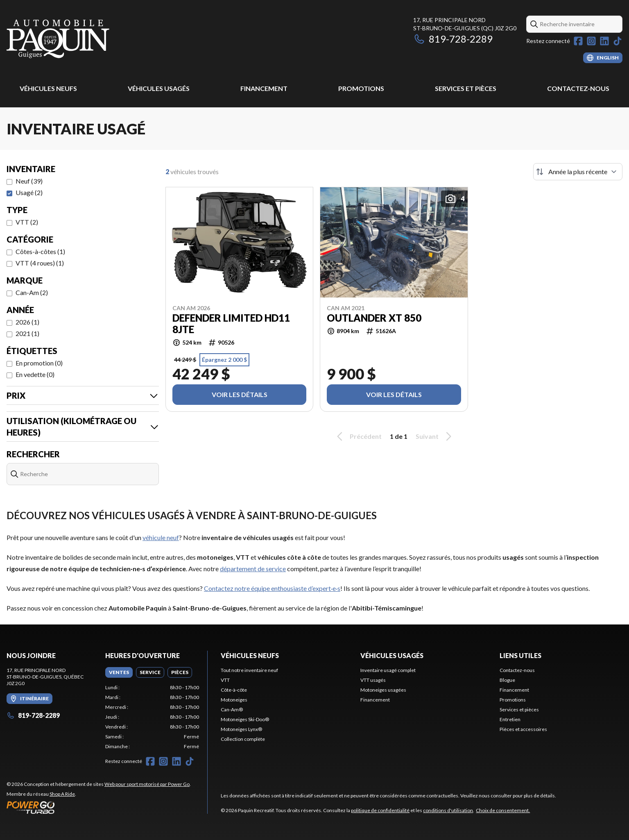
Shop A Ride (62, 794)
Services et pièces (466, 88)
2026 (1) (27, 322)
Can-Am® (232, 709)
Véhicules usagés (159, 88)
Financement (264, 88)
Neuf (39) (29, 181)
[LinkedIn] (604, 41)
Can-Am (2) (32, 292)
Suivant (435, 436)
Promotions (361, 88)
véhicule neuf (161, 537)
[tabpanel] (152, 717)
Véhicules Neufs (48, 88)
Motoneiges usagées (383, 690)
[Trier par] (578, 172)
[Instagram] (591, 41)
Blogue (507, 680)
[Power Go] (99, 807)
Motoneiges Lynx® (241, 729)
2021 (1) (27, 333)
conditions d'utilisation (448, 810)
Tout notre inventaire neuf (249, 670)
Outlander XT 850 (374, 318)
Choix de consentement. (503, 810)
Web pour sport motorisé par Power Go (147, 784)
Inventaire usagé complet (388, 670)
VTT (225, 680)
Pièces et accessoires (523, 729)
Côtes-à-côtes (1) (40, 251)
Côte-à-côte (234, 690)
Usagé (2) (29, 192)
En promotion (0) (39, 363)
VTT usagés (373, 680)
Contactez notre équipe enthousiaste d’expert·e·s (272, 588)
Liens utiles (520, 655)
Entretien (510, 719)
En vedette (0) (35, 374)
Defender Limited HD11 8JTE (231, 324)
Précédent (358, 436)
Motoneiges (234, 700)
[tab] (119, 672)
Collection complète (243, 739)
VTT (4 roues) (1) (40, 263)
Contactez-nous (578, 88)
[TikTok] (618, 41)
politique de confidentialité (380, 810)
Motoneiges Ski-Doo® (245, 719)
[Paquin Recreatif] (58, 40)
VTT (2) (27, 222)
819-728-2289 (453, 39)
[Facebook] (578, 41)
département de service (253, 569)
